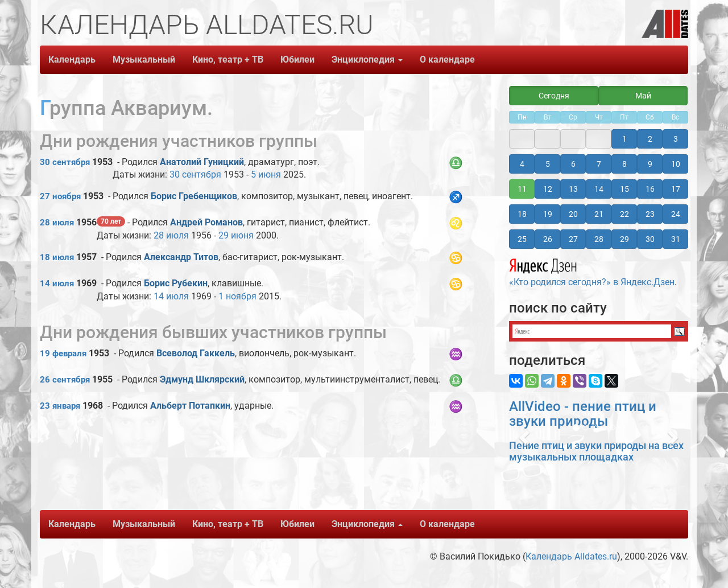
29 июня (236, 235)
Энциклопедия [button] (367, 59)
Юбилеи (297, 59)
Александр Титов (181, 257)
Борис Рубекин (176, 283)
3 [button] (676, 139)
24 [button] (676, 214)
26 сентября (65, 380)
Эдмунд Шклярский (202, 379)
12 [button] (548, 189)
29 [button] (624, 239)
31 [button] (676, 239)
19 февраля (63, 353)
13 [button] (573, 189)
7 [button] (599, 164)
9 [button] (650, 164)
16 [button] (650, 189)
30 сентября (65, 162)
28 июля (57, 223)
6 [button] (573, 164)
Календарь (72, 59)
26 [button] (548, 239)
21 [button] (599, 214)
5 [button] (548, 164)
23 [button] (650, 214)
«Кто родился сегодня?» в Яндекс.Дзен (592, 271)
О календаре (447, 59)
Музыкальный (144, 59)
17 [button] (676, 189)
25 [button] (522, 239)
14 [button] (599, 189)
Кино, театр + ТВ (228, 59)
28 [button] (599, 239)
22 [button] (624, 214)
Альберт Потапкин (190, 406)
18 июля (57, 257)
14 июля (57, 283)
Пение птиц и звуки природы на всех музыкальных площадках (596, 451)
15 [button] (624, 189)
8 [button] (624, 164)
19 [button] (548, 214)
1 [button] (624, 139)
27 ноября (60, 196)
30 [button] (650, 239)
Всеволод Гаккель (196, 353)
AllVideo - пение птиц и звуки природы (583, 414)
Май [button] (643, 96)
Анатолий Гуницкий (202, 162)
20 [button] (573, 214)
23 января (60, 406)
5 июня (266, 174)
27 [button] (573, 239)
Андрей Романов (206, 222)
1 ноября (237, 296)
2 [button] (650, 139)
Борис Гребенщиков (194, 196)
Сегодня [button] (554, 96)
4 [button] (522, 164)
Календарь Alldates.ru (571, 556)
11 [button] (522, 189)
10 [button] (676, 164)
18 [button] (522, 214)
